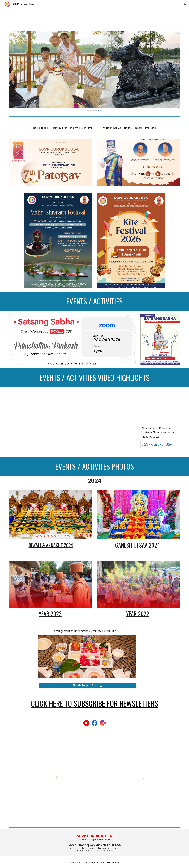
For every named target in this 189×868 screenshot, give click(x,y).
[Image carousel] (94, 71)
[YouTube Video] (29, 404)
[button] (185, 4)
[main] (94, 126)
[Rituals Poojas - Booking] (87, 685)
